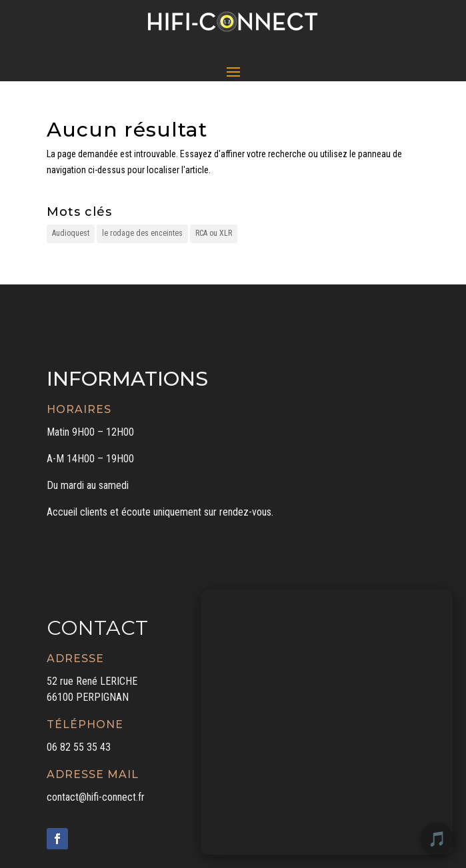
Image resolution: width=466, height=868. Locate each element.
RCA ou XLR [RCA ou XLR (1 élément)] (214, 233)
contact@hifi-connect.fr (96, 797)
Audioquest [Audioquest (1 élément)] (71, 233)
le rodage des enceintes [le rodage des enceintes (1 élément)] (142, 233)
